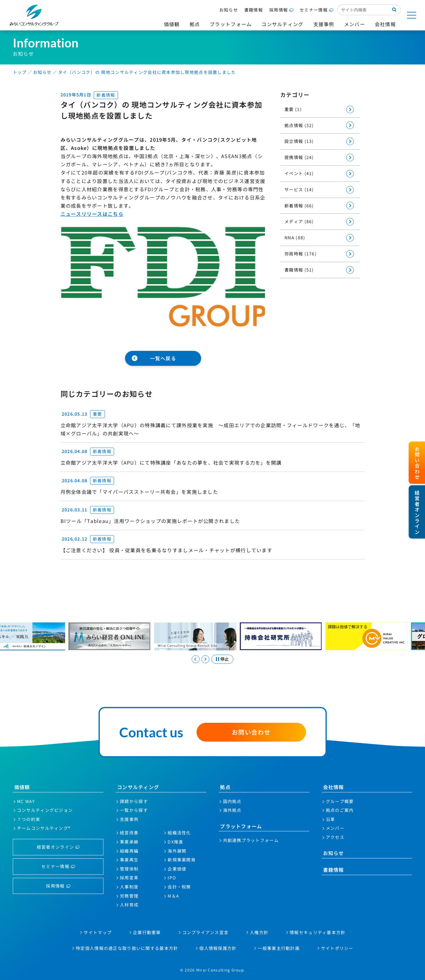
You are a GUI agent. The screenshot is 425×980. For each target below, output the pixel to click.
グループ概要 (340, 801)
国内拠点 (232, 801)
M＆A (173, 896)
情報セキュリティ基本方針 (317, 932)
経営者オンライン (55, 847)
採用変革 (129, 878)
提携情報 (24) (299, 157)
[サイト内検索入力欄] (363, 10)
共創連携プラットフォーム (251, 840)
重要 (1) (293, 109)
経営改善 (129, 833)
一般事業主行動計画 (279, 948)
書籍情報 (254, 10)
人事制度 (129, 887)
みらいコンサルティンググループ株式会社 (34, 15)
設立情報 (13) (299, 141)
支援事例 (129, 819)
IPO (172, 878)
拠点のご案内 (340, 810)
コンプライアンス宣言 (206, 932)
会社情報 (334, 787)
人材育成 (129, 905)
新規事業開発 (182, 860)
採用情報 (279, 10)
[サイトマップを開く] (412, 15)
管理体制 (129, 869)
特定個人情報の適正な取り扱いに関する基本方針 (127, 948)
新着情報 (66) (299, 206)
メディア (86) (299, 221)
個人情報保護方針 (218, 948)
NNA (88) (295, 237)
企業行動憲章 (147, 932)
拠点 (225, 787)
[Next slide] (205, 659)
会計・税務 (179, 887)
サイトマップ (98, 932)
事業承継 (129, 842)
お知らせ (229, 10)
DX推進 (175, 842)
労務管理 (129, 896)
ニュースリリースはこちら (92, 214)
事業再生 (129, 860)
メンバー (335, 828)
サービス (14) (299, 189)
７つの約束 (29, 819)
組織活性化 (179, 833)
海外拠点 (232, 810)
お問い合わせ (251, 732)
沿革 (331, 819)
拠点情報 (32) (299, 125)
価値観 (22, 787)
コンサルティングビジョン (45, 810)
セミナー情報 (314, 10)
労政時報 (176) (301, 254)
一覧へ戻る (163, 358)
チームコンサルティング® (44, 828)
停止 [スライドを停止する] (225, 659)
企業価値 (177, 869)
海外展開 (177, 851)
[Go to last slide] (196, 659)
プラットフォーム (241, 826)
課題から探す (134, 801)
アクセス (335, 837)
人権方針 (259, 932)
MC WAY (26, 801)
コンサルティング (138, 787)
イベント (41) (299, 173)
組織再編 (129, 851)
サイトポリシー (337, 948)
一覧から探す (134, 810)
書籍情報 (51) (299, 270)
